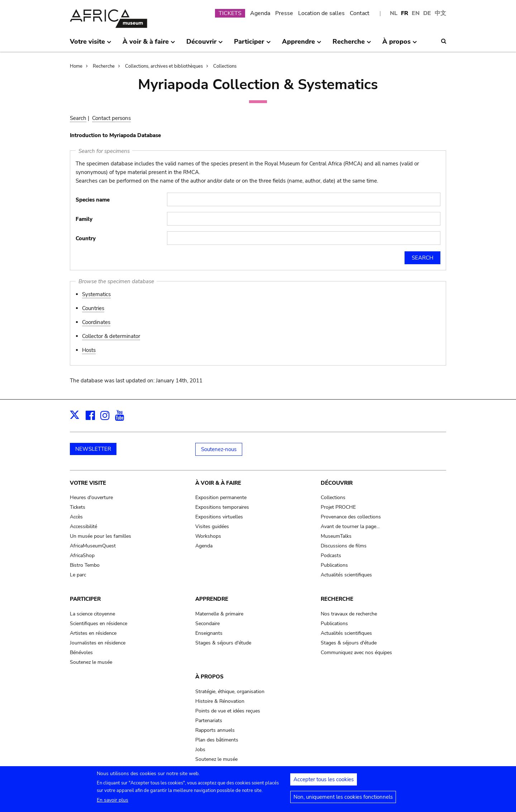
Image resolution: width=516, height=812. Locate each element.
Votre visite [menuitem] (91, 44)
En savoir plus (113, 802)
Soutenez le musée (91, 662)
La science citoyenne (92, 614)
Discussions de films (344, 546)
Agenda (260, 13)
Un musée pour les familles (101, 536)
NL (394, 13)
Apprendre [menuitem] (302, 44)
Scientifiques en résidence (99, 623)
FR (405, 13)
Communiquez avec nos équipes (356, 652)
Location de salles (321, 13)
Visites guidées (212, 526)
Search (78, 118)
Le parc (78, 575)
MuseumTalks (336, 536)
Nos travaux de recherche (349, 614)
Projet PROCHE (338, 507)
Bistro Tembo (85, 565)
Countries (93, 308)
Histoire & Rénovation (220, 701)
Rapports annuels (215, 730)
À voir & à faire (218, 483)
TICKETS (230, 13)
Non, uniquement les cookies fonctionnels (343, 799)
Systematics (96, 294)
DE (427, 13)
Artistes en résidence (93, 633)
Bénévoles (81, 652)
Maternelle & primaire (219, 614)
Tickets (78, 507)
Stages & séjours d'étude (223, 643)
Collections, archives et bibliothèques (164, 66)
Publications (334, 565)
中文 (440, 13)
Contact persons (111, 118)
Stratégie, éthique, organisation (230, 692)
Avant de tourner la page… (350, 526)
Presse (284, 13)
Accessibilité (83, 526)
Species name (93, 200)
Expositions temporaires (222, 507)
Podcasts (331, 555)
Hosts (89, 350)
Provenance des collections (351, 517)
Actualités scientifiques (346, 575)
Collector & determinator (111, 336)
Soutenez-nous (219, 449)
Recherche (104, 66)
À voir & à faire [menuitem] (149, 44)
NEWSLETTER (93, 449)
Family (84, 219)
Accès (76, 517)
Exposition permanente (221, 497)
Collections (225, 66)
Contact (360, 13)
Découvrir (337, 483)
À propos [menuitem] (400, 44)
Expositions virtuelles (219, 517)
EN (416, 13)
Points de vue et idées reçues (228, 711)
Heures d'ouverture (91, 497)
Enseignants (209, 633)
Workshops (208, 536)
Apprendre (212, 599)
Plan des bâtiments (217, 740)
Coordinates (96, 322)
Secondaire (207, 623)
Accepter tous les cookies (324, 782)
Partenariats (209, 721)
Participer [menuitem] (252, 44)
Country (86, 238)
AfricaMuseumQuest (93, 546)
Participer (85, 599)
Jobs (200, 750)
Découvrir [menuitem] (205, 44)
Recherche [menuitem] (352, 44)
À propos (209, 677)
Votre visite (88, 483)
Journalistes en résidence (98, 643)
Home (76, 66)
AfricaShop (82, 555)
